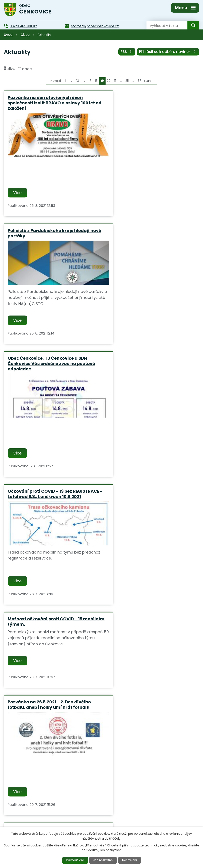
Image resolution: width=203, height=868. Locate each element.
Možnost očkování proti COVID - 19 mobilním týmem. (45, 367)
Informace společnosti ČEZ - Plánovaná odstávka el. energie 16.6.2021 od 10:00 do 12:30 (150, 631)
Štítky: (9, 68)
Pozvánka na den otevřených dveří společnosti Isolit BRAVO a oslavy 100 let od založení (51, 103)
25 (127, 81)
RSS (126, 52)
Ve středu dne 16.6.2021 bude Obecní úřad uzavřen (46, 628)
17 (90, 81)
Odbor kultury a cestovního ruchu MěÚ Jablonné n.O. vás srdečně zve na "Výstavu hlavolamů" (149, 498)
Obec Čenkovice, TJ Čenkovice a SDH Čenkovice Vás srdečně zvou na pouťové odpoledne (51, 236)
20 (109, 81)
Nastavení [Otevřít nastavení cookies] (131, 860)
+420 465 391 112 (76, 822)
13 (78, 81)
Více (18, 193)
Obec (25, 35)
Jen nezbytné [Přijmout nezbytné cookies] (103, 860)
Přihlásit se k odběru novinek (168, 52)
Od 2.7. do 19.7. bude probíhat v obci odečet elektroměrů (46, 495)
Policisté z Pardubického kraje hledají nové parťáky (148, 100)
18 (96, 81)
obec (27, 69)
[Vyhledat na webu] (164, 25)
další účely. (113, 838)
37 (139, 81)
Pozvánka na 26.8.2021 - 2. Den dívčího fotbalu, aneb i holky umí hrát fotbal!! (149, 367)
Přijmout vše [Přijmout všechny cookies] (74, 860)
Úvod (8, 35)
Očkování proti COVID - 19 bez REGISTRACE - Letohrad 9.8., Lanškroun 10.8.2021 (149, 236)
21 (115, 81)
